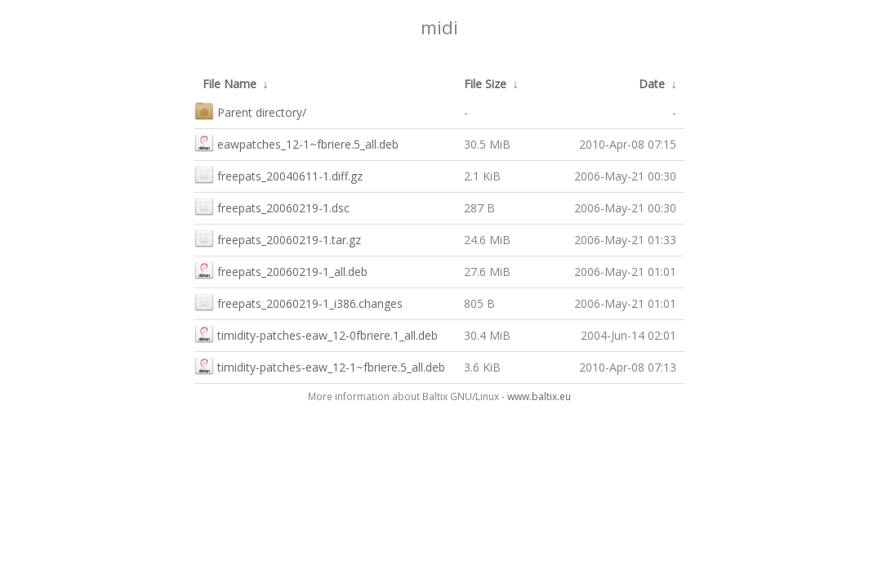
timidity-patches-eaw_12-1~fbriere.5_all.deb (320, 365)
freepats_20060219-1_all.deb (281, 270)
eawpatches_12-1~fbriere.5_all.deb (296, 143)
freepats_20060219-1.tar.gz (278, 238)
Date (652, 84)
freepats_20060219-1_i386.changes (299, 302)
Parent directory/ (250, 111)
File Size (485, 84)
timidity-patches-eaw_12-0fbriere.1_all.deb (316, 334)
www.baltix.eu (539, 396)
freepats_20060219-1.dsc (272, 206)
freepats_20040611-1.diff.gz (279, 174)
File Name (230, 84)
